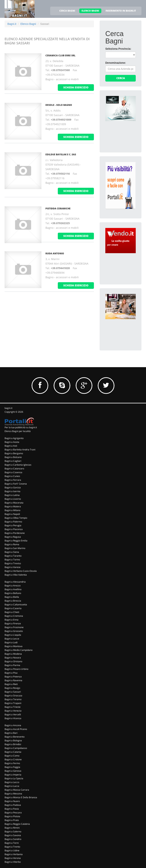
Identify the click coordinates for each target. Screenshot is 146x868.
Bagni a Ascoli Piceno (16, 729)
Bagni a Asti (11, 446)
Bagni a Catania (13, 752)
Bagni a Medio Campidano (19, 650)
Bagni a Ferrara (13, 480)
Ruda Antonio (55, 253)
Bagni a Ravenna (13, 680)
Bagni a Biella (12, 597)
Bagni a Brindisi (13, 744)
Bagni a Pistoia (12, 816)
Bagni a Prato (12, 820)
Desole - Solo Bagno (59, 105)
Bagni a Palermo (13, 522)
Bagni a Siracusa (13, 696)
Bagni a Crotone (13, 759)
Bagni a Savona (13, 835)
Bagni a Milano (12, 510)
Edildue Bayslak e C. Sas (61, 154)
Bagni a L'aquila (13, 635)
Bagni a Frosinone (14, 627)
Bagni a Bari (11, 733)
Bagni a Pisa (11, 673)
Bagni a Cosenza (13, 472)
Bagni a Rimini (12, 828)
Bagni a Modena (13, 654)
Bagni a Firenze (13, 623)
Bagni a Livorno (13, 499)
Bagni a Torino (12, 560)
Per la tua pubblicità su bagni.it (21, 427)
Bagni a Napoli (12, 514)
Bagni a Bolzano (13, 457)
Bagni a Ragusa (13, 537)
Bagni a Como (12, 756)
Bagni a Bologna (13, 740)
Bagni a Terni (12, 843)
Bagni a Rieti (11, 684)
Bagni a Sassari (13, 692)
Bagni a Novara (13, 658)
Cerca (121, 78)
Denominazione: (116, 63)
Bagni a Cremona (14, 616)
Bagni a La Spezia (14, 778)
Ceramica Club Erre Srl (60, 55)
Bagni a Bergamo (14, 453)
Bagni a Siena (12, 552)
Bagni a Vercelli (13, 714)
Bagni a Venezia (13, 711)
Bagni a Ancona (13, 725)
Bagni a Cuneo (12, 476)
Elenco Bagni (28, 24)
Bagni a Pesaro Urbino (16, 669)
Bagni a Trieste (13, 707)
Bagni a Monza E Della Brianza (21, 797)
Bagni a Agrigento (14, 438)
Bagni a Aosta (12, 442)
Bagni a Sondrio (13, 839)
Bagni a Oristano (13, 661)
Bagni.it (12, 24)
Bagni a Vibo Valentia (16, 575)
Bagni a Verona (13, 858)
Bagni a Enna (12, 620)
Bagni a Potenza (13, 677)
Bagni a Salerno (13, 831)
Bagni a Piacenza (14, 529)
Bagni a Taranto (13, 556)
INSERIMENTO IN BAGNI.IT (121, 11)
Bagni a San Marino (15, 548)
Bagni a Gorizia (13, 487)
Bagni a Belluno (13, 593)
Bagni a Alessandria (15, 582)
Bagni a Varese (13, 567)
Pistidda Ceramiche (58, 209)
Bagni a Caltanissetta (16, 604)
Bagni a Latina (12, 495)
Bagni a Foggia (12, 767)
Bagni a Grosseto (14, 631)
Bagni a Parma (12, 665)
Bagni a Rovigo (12, 688)
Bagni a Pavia (12, 809)
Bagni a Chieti (12, 612)
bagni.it (8, 408)
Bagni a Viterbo (13, 862)
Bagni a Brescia (13, 601)
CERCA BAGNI (67, 11)
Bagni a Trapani (13, 703)
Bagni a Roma (12, 544)
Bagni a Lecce (12, 639)
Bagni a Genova (13, 771)
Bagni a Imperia (13, 775)
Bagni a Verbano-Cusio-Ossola (21, 571)
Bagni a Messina (13, 794)
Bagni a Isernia (12, 491)
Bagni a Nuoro (12, 801)
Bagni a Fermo (12, 763)
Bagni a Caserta (13, 608)
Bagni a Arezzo (13, 586)
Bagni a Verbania (14, 854)
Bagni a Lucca (12, 786)
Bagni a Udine (12, 850)
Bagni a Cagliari (13, 461)
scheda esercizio (76, 87)
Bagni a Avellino (13, 589)
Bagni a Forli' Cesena (16, 484)
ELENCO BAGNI (90, 11)
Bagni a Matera (13, 506)
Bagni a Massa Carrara (17, 790)
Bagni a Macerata (14, 503)
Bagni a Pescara (13, 813)
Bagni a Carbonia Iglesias (18, 465)
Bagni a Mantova (13, 646)
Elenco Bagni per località (18, 431)
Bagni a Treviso (13, 563)
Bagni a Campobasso (16, 748)
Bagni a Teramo (13, 699)
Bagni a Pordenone (15, 533)
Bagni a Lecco (12, 782)
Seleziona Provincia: (118, 49)
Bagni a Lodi (11, 642)
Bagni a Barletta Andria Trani (20, 450)
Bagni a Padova (13, 805)
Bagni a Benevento (15, 737)
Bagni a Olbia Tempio (16, 518)
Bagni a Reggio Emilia (16, 541)
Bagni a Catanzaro (14, 469)
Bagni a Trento (12, 847)
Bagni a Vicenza (13, 718)
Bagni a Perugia (13, 525)
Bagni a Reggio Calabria (17, 824)
